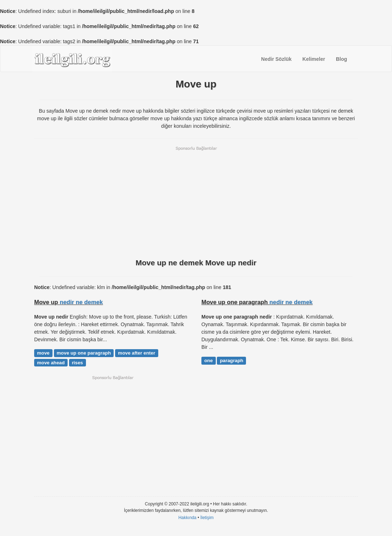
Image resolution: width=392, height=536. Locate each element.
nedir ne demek (81, 302)
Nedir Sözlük (276, 59)
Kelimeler (314, 59)
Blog (341, 59)
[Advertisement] (196, 202)
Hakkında (187, 518)
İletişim (207, 518)
